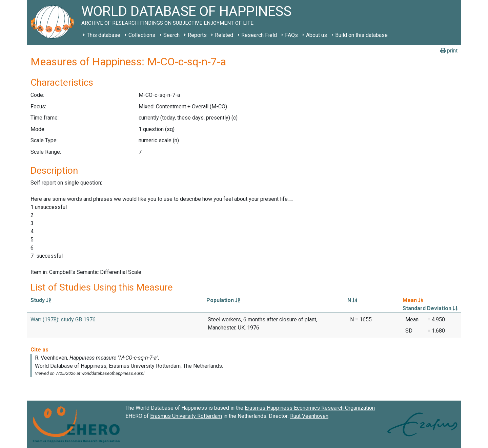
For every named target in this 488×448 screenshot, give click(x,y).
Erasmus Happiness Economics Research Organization (310, 408)
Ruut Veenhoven (309, 416)
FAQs (291, 35)
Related (224, 35)
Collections (142, 35)
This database (104, 35)
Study (41, 300)
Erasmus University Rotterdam (186, 416)
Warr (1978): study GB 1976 (63, 319)
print (449, 51)
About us (317, 35)
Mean (413, 300)
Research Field (259, 35)
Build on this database (361, 35)
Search (171, 35)
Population (223, 300)
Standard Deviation (430, 308)
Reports (197, 35)
